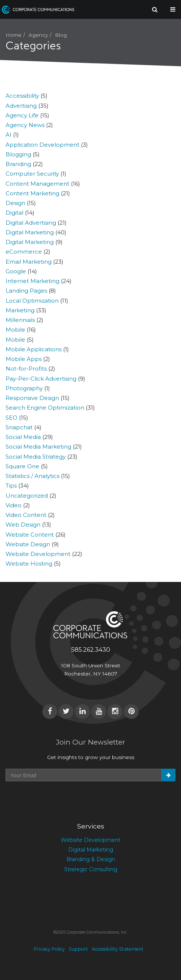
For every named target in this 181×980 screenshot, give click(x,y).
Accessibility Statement (118, 949)
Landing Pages (26, 291)
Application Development (42, 145)
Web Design (23, 525)
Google (16, 271)
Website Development (38, 554)
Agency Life (22, 115)
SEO (11, 418)
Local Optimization (32, 301)
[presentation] (62, 800)
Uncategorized (27, 496)
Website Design (28, 544)
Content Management (37, 184)
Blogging (18, 154)
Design (15, 203)
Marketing (20, 310)
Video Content (26, 515)
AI (9, 135)
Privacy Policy (49, 949)
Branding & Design (91, 859)
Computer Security (32, 174)
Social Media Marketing (38, 447)
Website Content (30, 535)
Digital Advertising (31, 223)
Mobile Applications (34, 349)
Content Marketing (32, 193)
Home (14, 35)
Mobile (15, 330)
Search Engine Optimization (45, 408)
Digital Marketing (30, 232)
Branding (18, 164)
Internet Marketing (32, 281)
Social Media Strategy (36, 457)
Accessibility (22, 96)
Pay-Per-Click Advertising (41, 379)
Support (78, 949)
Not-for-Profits (26, 369)
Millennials (20, 320)
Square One (22, 466)
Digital (14, 213)
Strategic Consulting (91, 869)
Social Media (23, 437)
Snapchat (19, 427)
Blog (61, 35)
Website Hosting (29, 564)
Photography (24, 388)
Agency (38, 35)
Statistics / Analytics (32, 476)
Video (14, 505)
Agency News (25, 125)
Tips (11, 486)
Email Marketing (29, 262)
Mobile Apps (24, 359)
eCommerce (24, 252)
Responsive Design (32, 398)
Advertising (21, 106)
